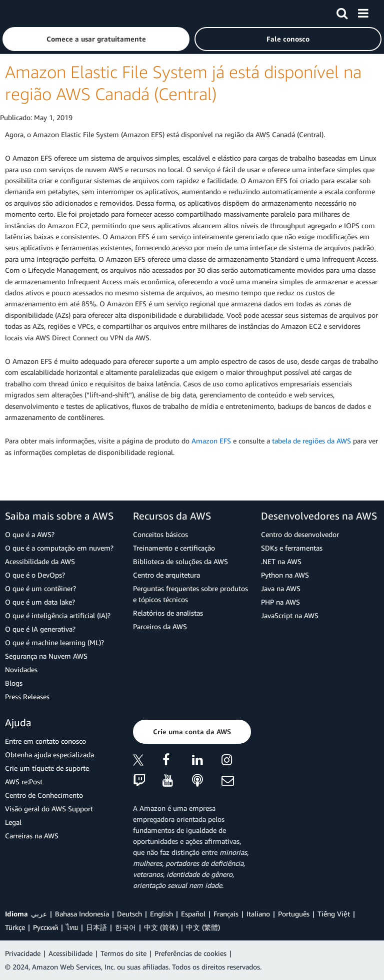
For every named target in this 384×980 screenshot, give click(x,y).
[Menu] (363, 12)
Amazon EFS (211, 441)
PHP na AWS (280, 602)
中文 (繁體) (203, 927)
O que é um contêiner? (40, 588)
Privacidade (23, 953)
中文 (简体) (161, 927)
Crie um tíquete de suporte (47, 768)
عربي (39, 914)
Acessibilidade (70, 953)
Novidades (21, 669)
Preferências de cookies (190, 953)
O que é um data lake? (40, 602)
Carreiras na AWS (32, 836)
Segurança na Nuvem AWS (46, 656)
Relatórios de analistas (168, 613)
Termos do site (123, 953)
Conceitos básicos (160, 534)
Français (226, 914)
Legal (13, 822)
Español (193, 914)
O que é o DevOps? (35, 575)
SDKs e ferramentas (292, 548)
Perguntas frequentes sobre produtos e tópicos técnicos (190, 594)
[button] (96, 39)
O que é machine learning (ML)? (54, 642)
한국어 (125, 927)
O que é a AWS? (30, 534)
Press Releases (27, 696)
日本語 (96, 927)
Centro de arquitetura (166, 575)
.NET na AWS (281, 561)
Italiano (258, 914)
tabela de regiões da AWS (311, 441)
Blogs (14, 683)
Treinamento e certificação (174, 548)
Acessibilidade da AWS (40, 561)
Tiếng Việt (334, 914)
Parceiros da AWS (160, 626)
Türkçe (15, 927)
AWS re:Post (24, 782)
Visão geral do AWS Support (49, 809)
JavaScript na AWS (290, 615)
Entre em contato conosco (45, 741)
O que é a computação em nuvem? (59, 548)
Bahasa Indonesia (82, 914)
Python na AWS (285, 575)
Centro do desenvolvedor (300, 534)
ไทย (72, 927)
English (161, 914)
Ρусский (45, 927)
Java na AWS (281, 588)
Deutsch (129, 914)
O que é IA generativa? (40, 629)
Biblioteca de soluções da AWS (180, 561)
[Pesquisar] (342, 12)
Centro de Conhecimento (44, 795)
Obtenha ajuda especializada (49, 755)
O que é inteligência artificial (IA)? (58, 615)
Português (294, 914)
